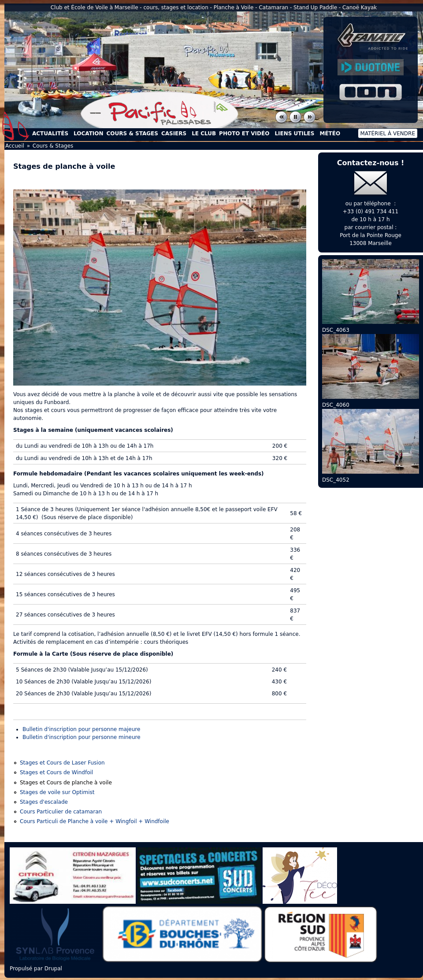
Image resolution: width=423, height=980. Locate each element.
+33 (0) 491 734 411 (371, 212)
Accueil (16, 126)
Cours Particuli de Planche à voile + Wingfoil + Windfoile (95, 821)
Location (88, 134)
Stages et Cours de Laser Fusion (62, 763)
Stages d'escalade (44, 802)
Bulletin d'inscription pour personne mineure (82, 737)
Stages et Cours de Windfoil (56, 772)
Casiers (174, 134)
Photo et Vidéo (244, 134)
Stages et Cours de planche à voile (66, 783)
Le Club (204, 134)
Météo (330, 134)
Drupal (53, 969)
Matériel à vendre (388, 134)
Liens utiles (294, 134)
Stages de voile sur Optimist (57, 792)
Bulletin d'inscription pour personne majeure (81, 729)
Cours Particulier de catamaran (61, 812)
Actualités (50, 134)
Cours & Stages (132, 134)
